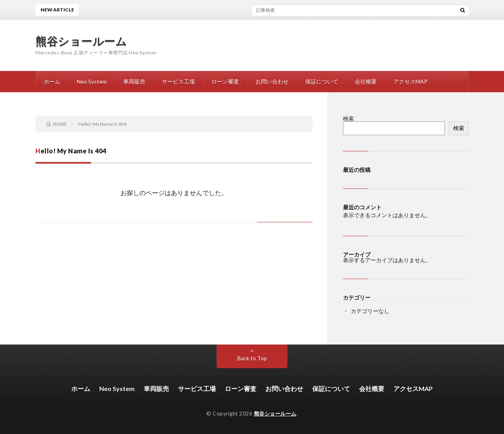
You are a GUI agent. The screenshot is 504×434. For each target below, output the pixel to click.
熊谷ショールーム (81, 41)
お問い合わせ (272, 81)
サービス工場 (178, 81)
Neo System (92, 81)
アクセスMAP (410, 81)
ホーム (52, 81)
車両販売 (134, 81)
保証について (322, 81)
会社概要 (366, 81)
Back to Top (252, 358)
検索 (348, 118)
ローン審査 (225, 81)
